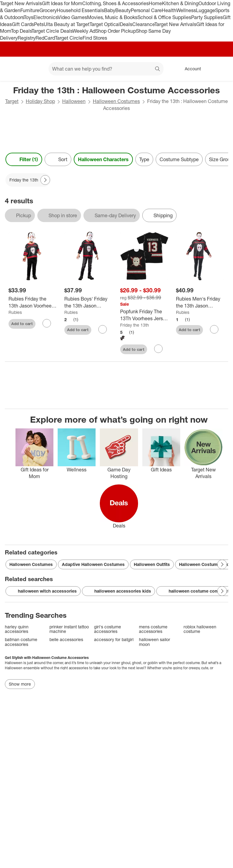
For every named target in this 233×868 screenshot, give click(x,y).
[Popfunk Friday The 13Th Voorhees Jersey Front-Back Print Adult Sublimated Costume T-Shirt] (144, 315)
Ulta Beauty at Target (67, 24)
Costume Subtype (179, 159)
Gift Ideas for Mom (62, 3)
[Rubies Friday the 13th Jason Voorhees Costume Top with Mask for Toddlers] (33, 302)
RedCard (45, 38)
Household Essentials (80, 10)
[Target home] (13, 69)
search (158, 69)
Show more (20, 684)
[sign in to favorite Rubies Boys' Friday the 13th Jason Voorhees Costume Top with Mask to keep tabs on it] (103, 329)
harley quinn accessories (17, 629)
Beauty (123, 10)
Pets (39, 24)
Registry (27, 38)
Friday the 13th (135, 325)
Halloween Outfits (152, 564)
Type (144, 159)
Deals (126, 24)
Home (155, 3)
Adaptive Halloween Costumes (93, 564)
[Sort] (58, 159)
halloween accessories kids (118, 591)
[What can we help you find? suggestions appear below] (106, 69)
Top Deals (21, 31)
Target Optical (105, 24)
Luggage (206, 10)
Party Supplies (207, 17)
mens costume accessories (153, 629)
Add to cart (22, 324)
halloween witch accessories (43, 591)
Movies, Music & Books (112, 17)
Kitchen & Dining (180, 3)
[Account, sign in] (190, 69)
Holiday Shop (40, 101)
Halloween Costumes (116, 101)
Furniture (30, 10)
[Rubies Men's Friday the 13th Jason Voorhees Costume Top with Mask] (200, 302)
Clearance (143, 24)
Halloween (74, 101)
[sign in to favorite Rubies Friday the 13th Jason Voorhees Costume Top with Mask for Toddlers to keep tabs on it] (47, 323)
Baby (110, 10)
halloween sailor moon (155, 642)
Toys (29, 17)
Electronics (46, 17)
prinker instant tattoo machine (69, 629)
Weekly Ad (84, 31)
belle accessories (66, 639)
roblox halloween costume (200, 629)
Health (169, 10)
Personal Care (146, 10)
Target (12, 101)
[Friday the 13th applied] (28, 180)
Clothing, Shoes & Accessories (115, 3)
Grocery (48, 10)
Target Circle (69, 38)
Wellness (186, 10)
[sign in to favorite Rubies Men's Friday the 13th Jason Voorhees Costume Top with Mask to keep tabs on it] (214, 329)
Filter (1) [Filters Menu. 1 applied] (24, 159)
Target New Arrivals (21, 3)
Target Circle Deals (52, 31)
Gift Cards (23, 24)
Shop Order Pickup (116, 31)
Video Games (72, 17)
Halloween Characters (103, 159)
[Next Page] (45, 180)
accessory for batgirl (114, 639)
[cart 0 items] (220, 69)
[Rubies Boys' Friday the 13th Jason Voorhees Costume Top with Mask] (89, 302)
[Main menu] (35, 69)
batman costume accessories (21, 642)
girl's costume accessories (108, 629)
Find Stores (95, 38)
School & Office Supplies (164, 17)
